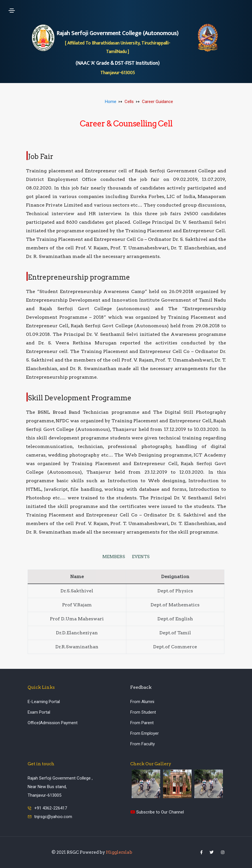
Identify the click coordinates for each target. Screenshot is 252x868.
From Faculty (143, 744)
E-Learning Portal (44, 702)
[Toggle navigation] (12, 11)
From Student (143, 712)
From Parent (142, 723)
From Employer (145, 733)
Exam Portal (39, 712)
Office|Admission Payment (53, 723)
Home (111, 102)
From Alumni (142, 702)
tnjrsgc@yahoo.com (53, 817)
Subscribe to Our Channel (157, 812)
